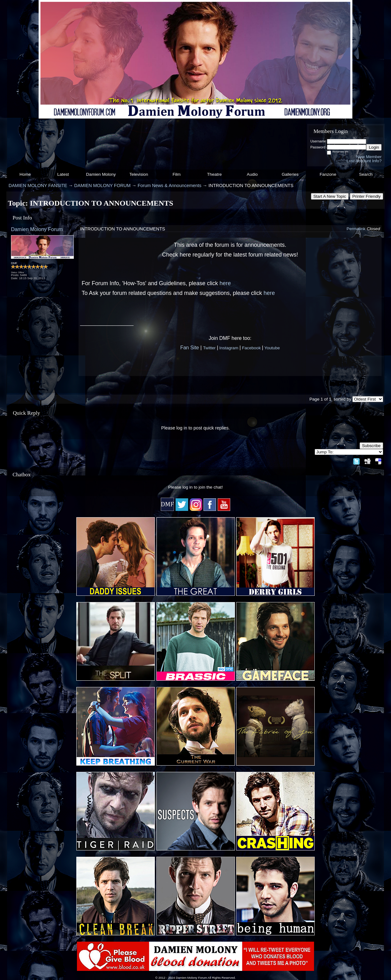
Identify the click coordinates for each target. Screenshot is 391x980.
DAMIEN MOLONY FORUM (102, 185)
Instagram (229, 348)
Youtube (272, 348)
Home (25, 174)
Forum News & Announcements (169, 185)
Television (139, 174)
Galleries (290, 174)
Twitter (209, 348)
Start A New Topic (330, 196)
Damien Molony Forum (37, 229)
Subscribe (371, 446)
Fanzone (328, 174)
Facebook (251, 348)
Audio (252, 174)
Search (366, 174)
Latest (63, 174)
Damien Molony (101, 174)
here (225, 283)
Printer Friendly (367, 196)
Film (176, 174)
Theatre (214, 174)
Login (374, 147)
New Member (369, 157)
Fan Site (190, 348)
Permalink (356, 229)
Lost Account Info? (364, 161)
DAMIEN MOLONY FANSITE (38, 185)
